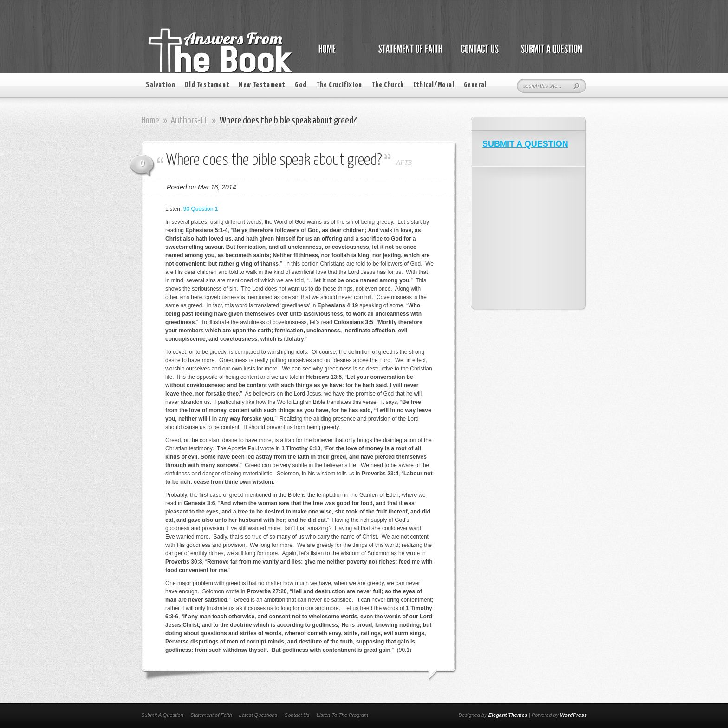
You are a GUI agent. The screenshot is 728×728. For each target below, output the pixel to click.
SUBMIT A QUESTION (525, 144)
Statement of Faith (211, 715)
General (475, 85)
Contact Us (297, 715)
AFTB (404, 163)
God (301, 85)
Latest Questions (258, 715)
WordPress (573, 715)
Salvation (160, 85)
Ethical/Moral (434, 85)
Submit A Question (162, 715)
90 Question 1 (201, 209)
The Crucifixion (339, 85)
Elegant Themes (508, 715)
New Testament (262, 85)
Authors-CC (189, 121)
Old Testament (207, 85)
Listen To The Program (342, 715)
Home (150, 121)
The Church (388, 85)
